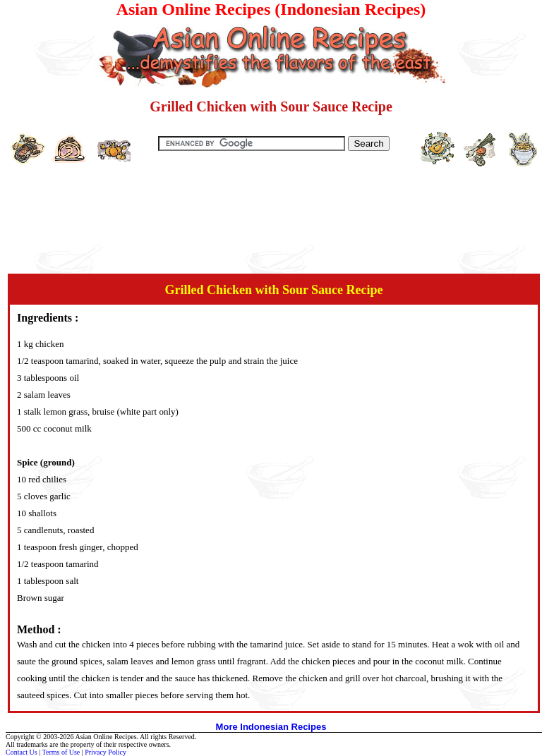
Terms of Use (61, 752)
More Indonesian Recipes (271, 727)
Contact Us (22, 752)
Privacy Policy (106, 752)
